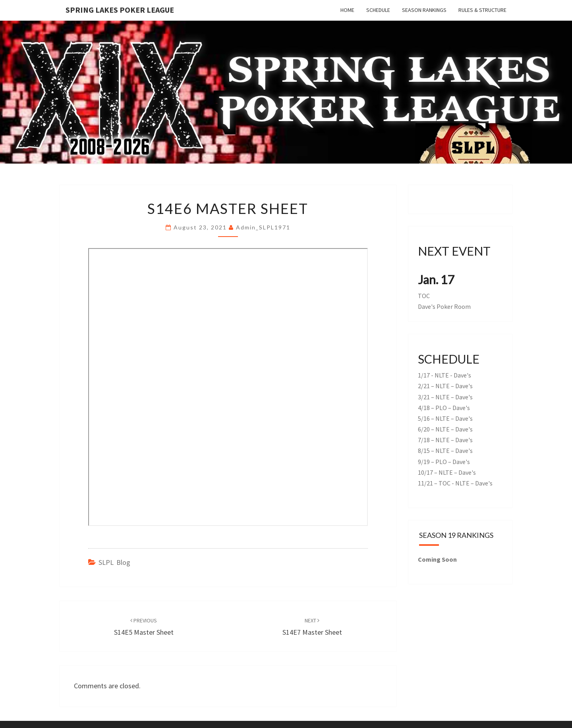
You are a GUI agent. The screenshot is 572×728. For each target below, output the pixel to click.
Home (347, 10)
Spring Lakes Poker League (120, 10)
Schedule (378, 10)
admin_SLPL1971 (263, 227)
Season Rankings (424, 10)
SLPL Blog (114, 562)
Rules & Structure (482, 10)
